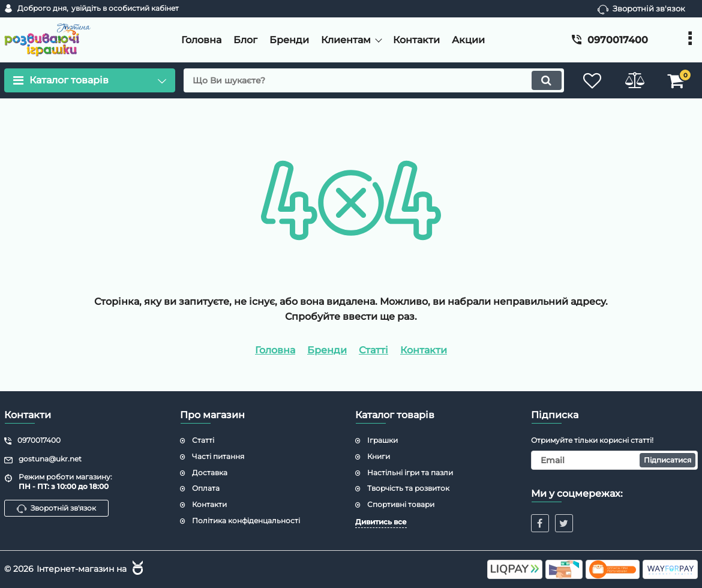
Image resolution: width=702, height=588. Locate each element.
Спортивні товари (401, 504)
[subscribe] (615, 460)
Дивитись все (381, 522)
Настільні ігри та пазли (410, 472)
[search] (373, 80)
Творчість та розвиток (408, 488)
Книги (379, 456)
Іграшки (382, 440)
